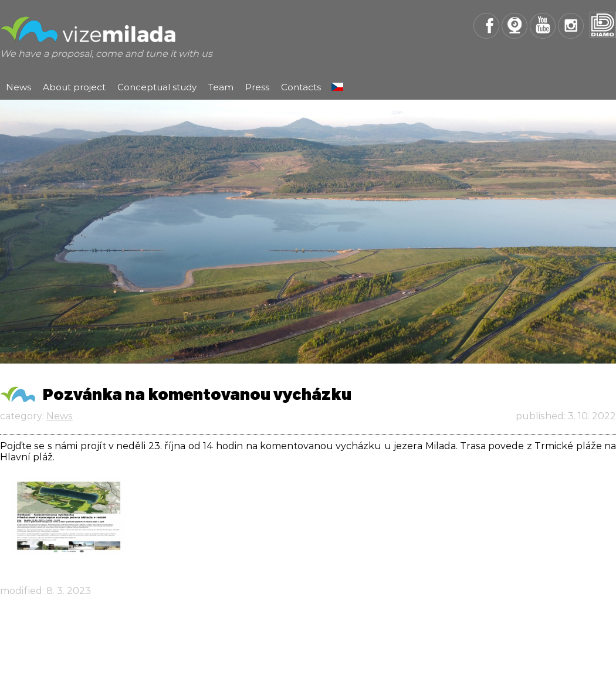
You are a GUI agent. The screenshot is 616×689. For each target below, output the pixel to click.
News (18, 87)
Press (257, 87)
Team (221, 87)
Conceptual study (157, 87)
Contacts (301, 87)
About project (74, 87)
